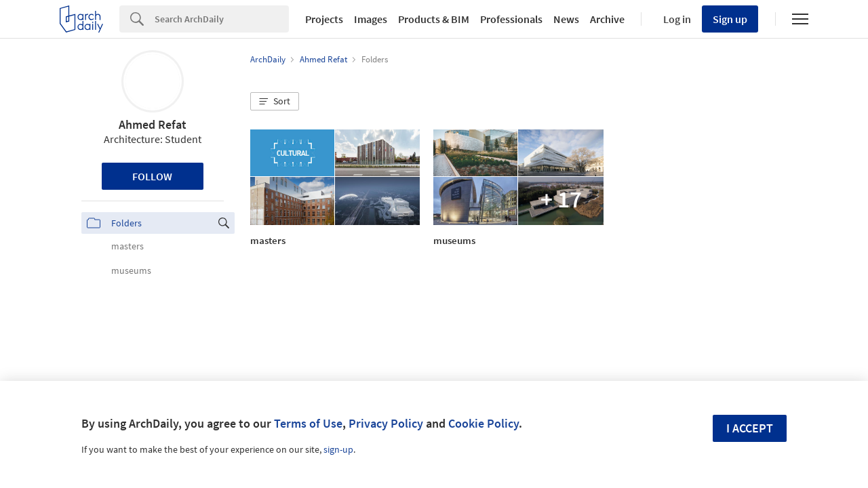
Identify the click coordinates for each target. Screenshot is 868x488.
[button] (275, 102)
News (566, 19)
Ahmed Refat (153, 124)
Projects (324, 19)
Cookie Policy (484, 423)
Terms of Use (308, 423)
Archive (607, 19)
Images (371, 19)
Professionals (511, 19)
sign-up (338, 449)
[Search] (222, 19)
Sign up (730, 19)
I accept (750, 428)
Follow (152, 176)
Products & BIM (434, 19)
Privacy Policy (386, 423)
